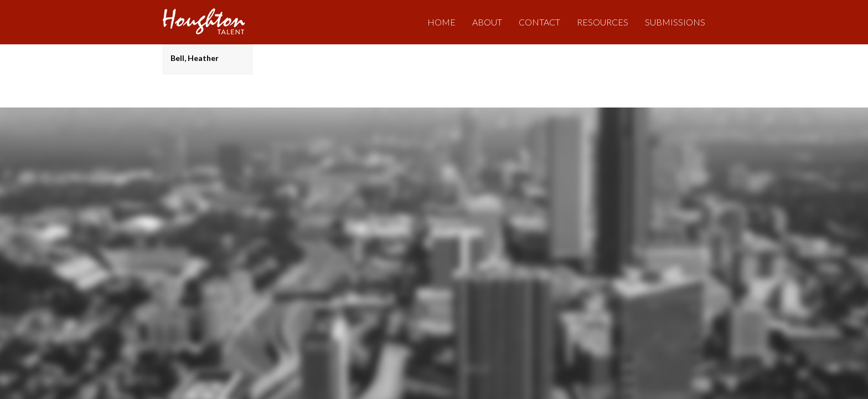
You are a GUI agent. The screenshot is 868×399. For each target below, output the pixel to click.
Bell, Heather (195, 58)
